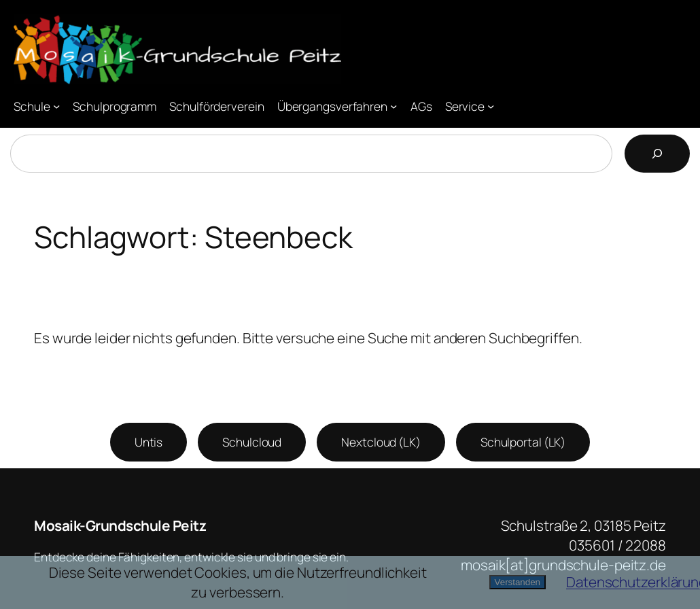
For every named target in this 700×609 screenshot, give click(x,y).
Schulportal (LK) (523, 442)
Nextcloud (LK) (381, 442)
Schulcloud (252, 442)
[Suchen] (657, 154)
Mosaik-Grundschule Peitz (120, 525)
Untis (149, 442)
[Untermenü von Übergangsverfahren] (393, 105)
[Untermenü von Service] (491, 105)
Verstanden (518, 582)
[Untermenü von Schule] (56, 105)
